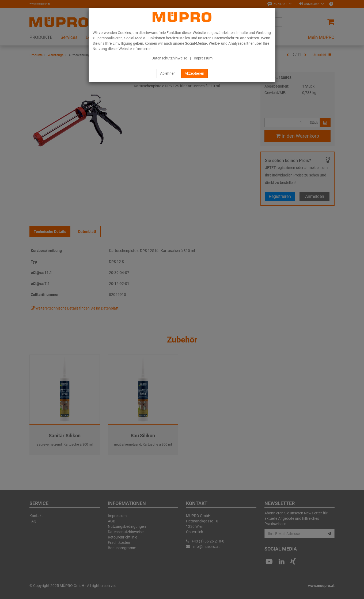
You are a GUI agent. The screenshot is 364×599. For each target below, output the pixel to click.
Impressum (203, 58)
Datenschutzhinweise (169, 58)
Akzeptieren (194, 73)
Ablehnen (168, 73)
